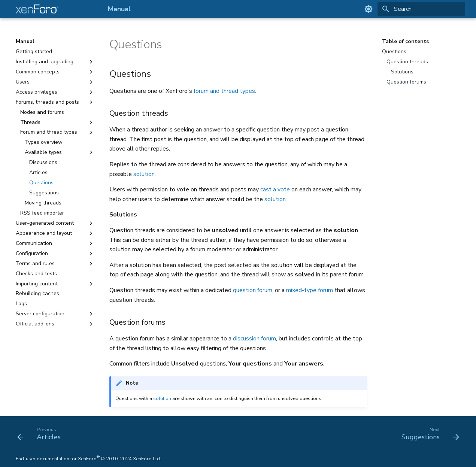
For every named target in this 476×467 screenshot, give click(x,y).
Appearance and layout (55, 233)
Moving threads (43, 203)
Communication (55, 243)
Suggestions (44, 193)
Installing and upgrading (55, 62)
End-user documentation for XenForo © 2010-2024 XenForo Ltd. (89, 459)
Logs (21, 304)
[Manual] (56, 9)
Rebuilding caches (37, 294)
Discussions (43, 163)
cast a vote (275, 189)
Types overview (44, 142)
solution (144, 174)
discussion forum (254, 339)
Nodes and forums (42, 112)
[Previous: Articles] (41, 433)
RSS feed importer (42, 213)
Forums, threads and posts (55, 102)
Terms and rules (55, 264)
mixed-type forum (310, 290)
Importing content (55, 284)
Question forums (406, 82)
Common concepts (55, 72)
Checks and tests (36, 274)
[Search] (421, 9)
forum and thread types (224, 91)
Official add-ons (55, 324)
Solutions (402, 72)
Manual (25, 42)
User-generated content (55, 223)
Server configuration (55, 314)
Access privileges (55, 92)
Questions (41, 183)
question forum (253, 290)
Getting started (34, 52)
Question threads (407, 62)
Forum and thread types (57, 132)
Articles (38, 173)
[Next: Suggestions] (428, 433)
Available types (60, 152)
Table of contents (405, 42)
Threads (57, 122)
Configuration (55, 254)
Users (55, 82)
